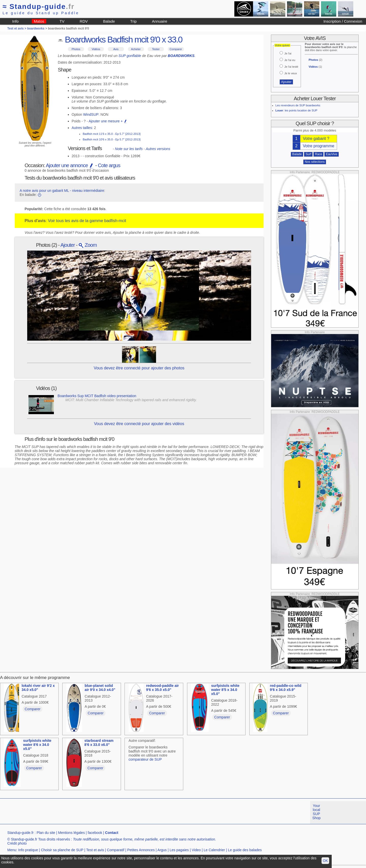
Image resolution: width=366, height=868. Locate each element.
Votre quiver (283, 45)
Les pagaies (179, 850)
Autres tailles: (82, 128)
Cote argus (109, 165)
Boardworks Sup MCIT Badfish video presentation (97, 396)
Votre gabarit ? (316, 139)
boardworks (36, 28)
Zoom (88, 245)
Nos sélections (315, 162)
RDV (84, 21)
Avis (116, 49)
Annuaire (160, 21)
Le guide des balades (245, 850)
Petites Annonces (141, 850)
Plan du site (46, 833)
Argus (162, 850)
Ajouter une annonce (70, 165)
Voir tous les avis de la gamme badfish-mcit (87, 221)
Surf (308, 154)
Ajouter (68, 245)
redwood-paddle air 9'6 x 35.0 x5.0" (163, 688)
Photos (76, 49)
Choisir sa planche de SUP (62, 850)
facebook (95, 833)
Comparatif (116, 850)
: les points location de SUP (296, 110)
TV (62, 21)
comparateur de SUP (145, 759)
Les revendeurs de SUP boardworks (298, 105)
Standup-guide (39, 6)
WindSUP (91, 114)
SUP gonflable (130, 56)
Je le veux (291, 73)
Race (318, 154)
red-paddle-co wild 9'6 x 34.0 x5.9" (286, 688)
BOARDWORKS (181, 56)
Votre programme (319, 146)
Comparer (176, 49)
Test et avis (95, 850)
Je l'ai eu (290, 60)
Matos (39, 21)
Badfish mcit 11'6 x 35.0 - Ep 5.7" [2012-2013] (112, 134)
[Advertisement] (93, 813)
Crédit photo (17, 843)
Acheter (136, 49)
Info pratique (28, 850)
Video (196, 850)
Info (15, 21)
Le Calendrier (214, 850)
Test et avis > (17, 28)
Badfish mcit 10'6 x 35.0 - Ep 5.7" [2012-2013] (112, 139)
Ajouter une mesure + (108, 121)
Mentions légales (72, 833)
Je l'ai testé (291, 67)
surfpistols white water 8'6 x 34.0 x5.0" (37, 745)
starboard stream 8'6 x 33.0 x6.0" (99, 743)
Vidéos (96, 49)
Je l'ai (288, 53)
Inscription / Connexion (343, 21)
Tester (156, 49)
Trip (133, 21)
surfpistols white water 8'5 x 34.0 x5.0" (225, 690)
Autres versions (158, 149)
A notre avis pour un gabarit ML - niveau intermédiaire (62, 191)
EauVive (331, 154)
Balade (109, 21)
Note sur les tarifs (129, 149)
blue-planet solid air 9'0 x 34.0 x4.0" (100, 688)
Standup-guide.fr (21, 833)
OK (325, 861)
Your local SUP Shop (317, 812)
